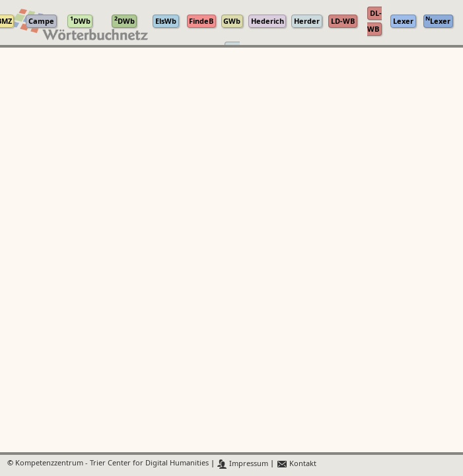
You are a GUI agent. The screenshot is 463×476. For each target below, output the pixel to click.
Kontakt (296, 464)
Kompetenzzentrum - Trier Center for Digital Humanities (112, 464)
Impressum (243, 464)
